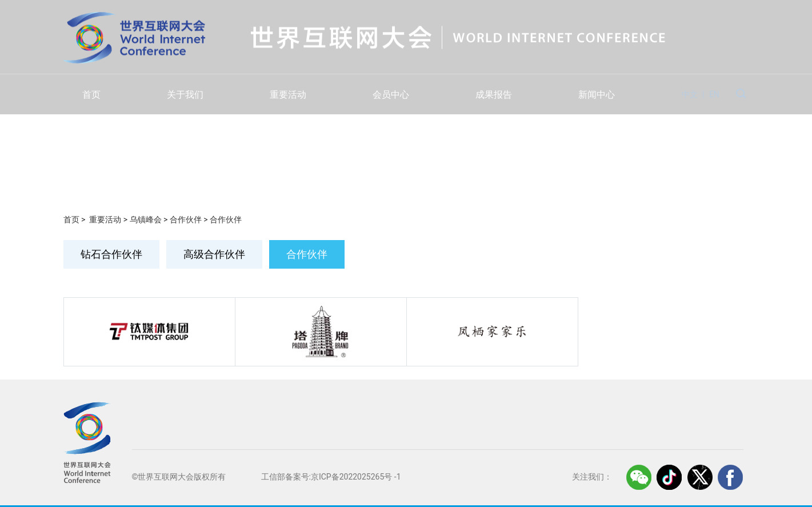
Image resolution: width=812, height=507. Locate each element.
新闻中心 (597, 95)
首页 (91, 95)
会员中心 (391, 95)
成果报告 (494, 95)
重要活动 (288, 95)
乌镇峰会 (146, 219)
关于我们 (185, 95)
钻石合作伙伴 (111, 254)
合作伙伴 (186, 219)
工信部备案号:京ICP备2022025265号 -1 (331, 477)
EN (714, 94)
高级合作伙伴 (214, 254)
